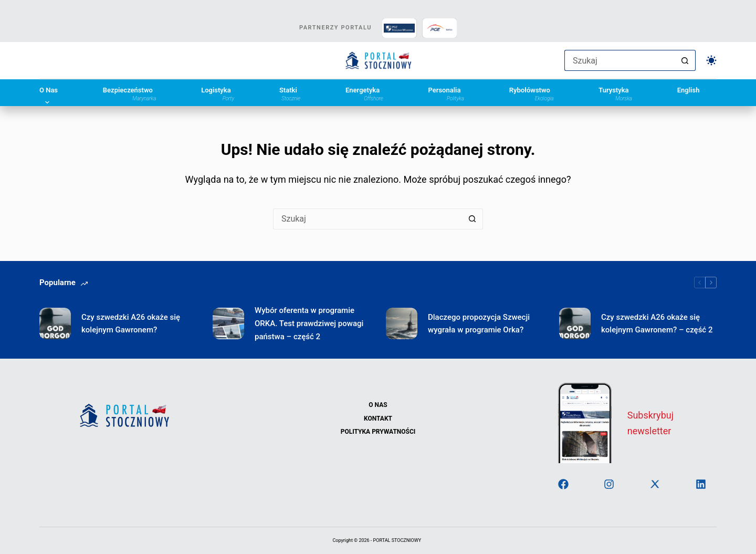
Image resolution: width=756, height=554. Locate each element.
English (689, 90)
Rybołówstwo (532, 93)
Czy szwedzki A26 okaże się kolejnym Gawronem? (131, 324)
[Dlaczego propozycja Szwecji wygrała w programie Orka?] (402, 323)
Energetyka (364, 93)
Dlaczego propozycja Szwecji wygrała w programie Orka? (479, 324)
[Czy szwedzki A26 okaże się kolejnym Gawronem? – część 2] (575, 323)
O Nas (49, 93)
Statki (290, 93)
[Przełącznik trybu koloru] (711, 60)
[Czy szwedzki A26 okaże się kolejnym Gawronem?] (55, 323)
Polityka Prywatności (378, 432)
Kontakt (378, 419)
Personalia (446, 93)
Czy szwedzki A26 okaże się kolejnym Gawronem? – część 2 (657, 324)
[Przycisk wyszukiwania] (685, 60)
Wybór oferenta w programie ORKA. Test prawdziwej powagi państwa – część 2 (309, 323)
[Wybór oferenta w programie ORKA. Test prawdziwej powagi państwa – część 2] (228, 323)
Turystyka (615, 93)
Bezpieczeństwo (130, 93)
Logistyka (218, 93)
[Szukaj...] (619, 60)
